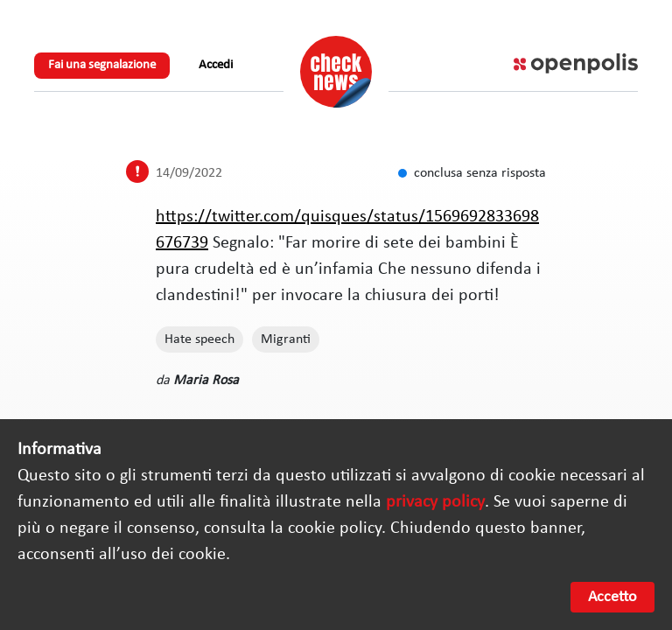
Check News (336, 72)
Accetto (612, 597)
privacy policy (435, 502)
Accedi (216, 65)
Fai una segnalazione (102, 65)
